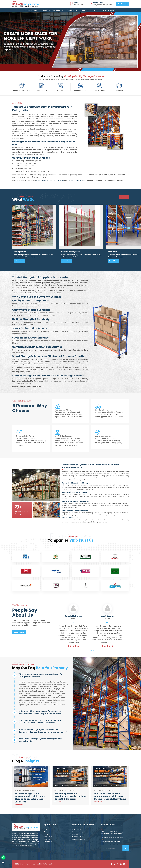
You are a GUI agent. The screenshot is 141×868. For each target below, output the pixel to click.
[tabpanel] (73, 629)
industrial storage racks (55, 180)
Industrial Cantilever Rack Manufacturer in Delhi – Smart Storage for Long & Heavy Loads (110, 796)
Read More (20, 261)
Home (46, 829)
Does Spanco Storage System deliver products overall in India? (40, 740)
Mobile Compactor (108, 10)
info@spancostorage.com (102, 5)
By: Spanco (20, 791)
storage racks (41, 180)
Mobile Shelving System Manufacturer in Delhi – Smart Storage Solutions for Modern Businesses (30, 798)
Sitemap (47, 839)
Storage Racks (32, 10)
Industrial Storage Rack (53, 10)
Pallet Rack (73, 10)
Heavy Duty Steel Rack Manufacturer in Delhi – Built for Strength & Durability (70, 796)
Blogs (46, 834)
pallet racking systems (76, 180)
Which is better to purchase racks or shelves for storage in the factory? (41, 676)
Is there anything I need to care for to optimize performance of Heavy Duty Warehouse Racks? (40, 713)
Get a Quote (122, 4)
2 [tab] (92, 650)
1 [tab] (90, 650)
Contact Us (48, 837)
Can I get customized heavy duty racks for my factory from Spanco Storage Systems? (40, 722)
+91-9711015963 (106, 838)
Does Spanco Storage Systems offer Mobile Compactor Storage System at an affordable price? (43, 731)
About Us (47, 832)
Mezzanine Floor (89, 10)
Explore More (19, 632)
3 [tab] (93, 650)
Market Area (48, 842)
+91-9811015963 (79, 5)
